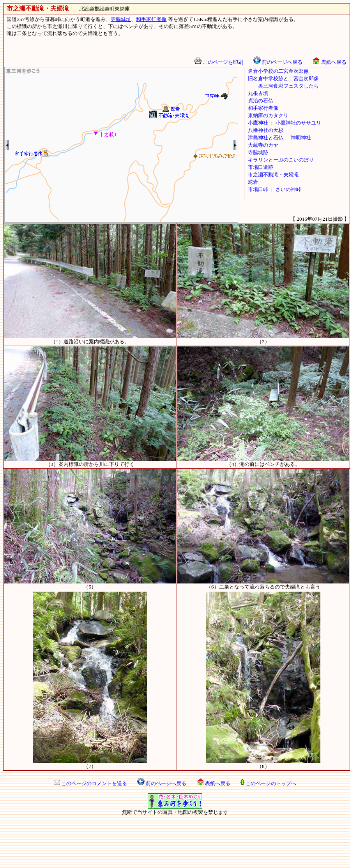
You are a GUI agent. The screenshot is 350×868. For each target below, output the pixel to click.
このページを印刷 (219, 62)
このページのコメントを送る (90, 783)
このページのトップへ (268, 783)
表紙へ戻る (329, 62)
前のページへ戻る (278, 62)
